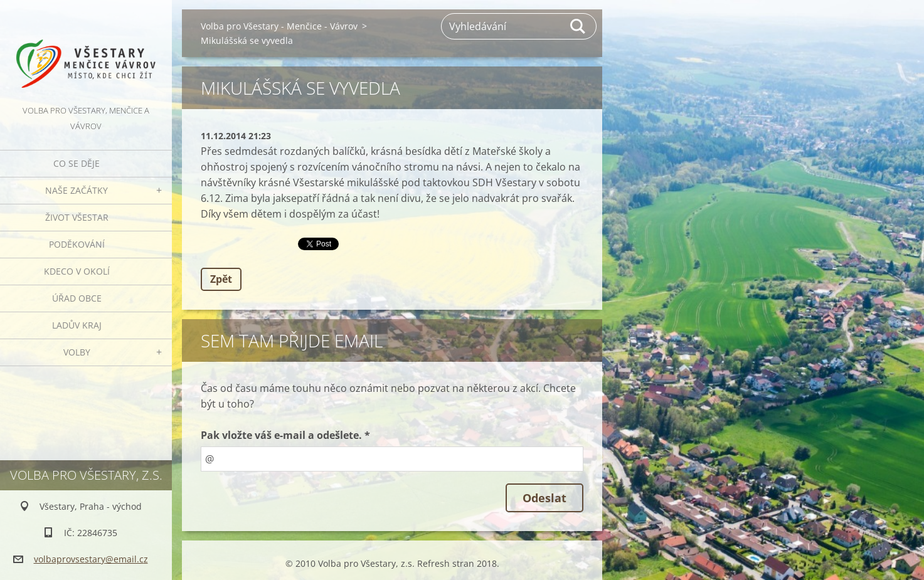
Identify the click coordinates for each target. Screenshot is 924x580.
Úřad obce (77, 298)
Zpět (221, 279)
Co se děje (77, 163)
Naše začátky (77, 190)
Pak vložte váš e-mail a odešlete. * (285, 435)
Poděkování (77, 244)
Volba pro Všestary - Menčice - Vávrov (279, 26)
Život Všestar (77, 217)
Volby (77, 352)
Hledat (578, 26)
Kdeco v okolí (77, 271)
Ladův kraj (77, 325)
